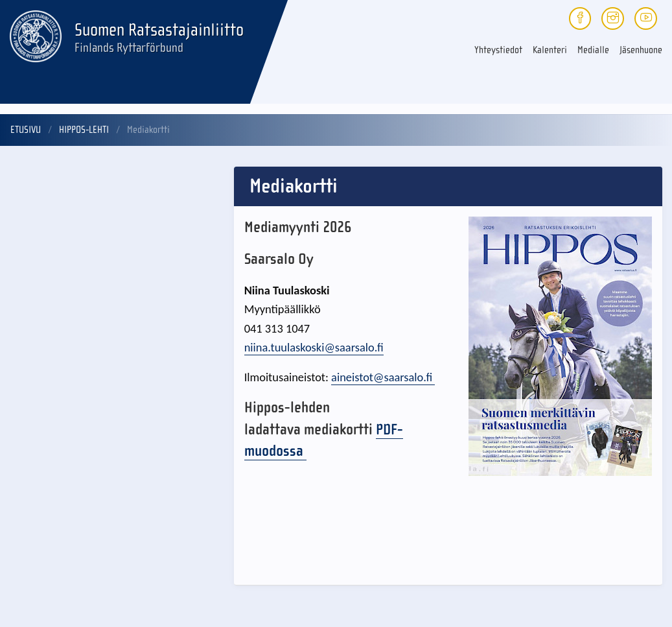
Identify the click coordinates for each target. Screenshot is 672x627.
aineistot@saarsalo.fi (383, 377)
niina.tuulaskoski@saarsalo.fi (314, 347)
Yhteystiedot (498, 50)
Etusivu (26, 130)
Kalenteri (550, 50)
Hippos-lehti (84, 130)
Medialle (593, 50)
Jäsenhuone (641, 50)
